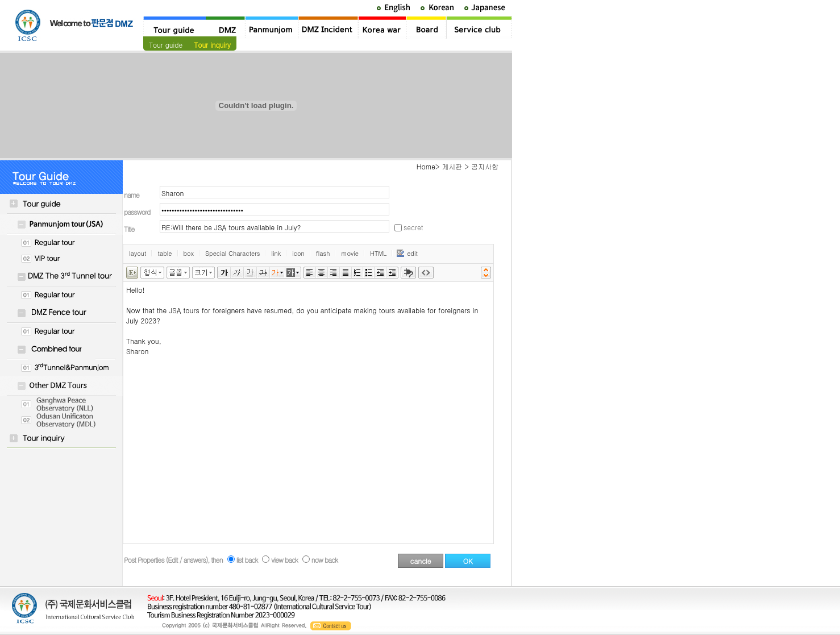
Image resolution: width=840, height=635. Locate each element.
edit (407, 253)
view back (284, 560)
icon (298, 253)
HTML (378, 253)
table (165, 253)
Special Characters (232, 253)
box (189, 253)
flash (323, 253)
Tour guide (166, 45)
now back (325, 560)
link (276, 253)
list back (247, 560)
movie (350, 253)
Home (426, 166)
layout (138, 253)
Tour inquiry (212, 45)
